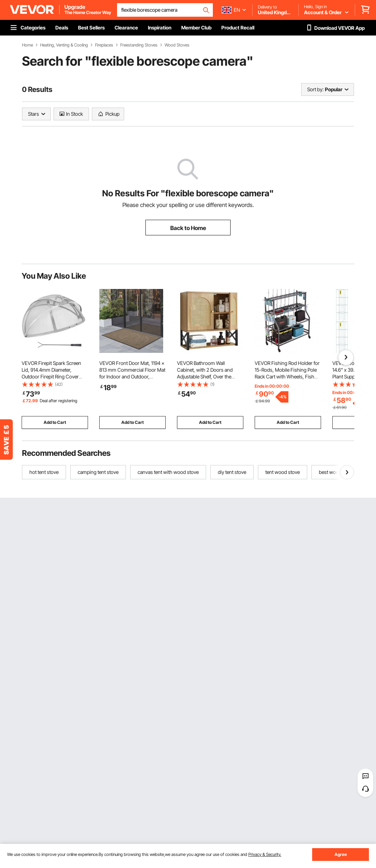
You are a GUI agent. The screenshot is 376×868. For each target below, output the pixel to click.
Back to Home (188, 228)
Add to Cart (55, 422)
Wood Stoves (177, 45)
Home (27, 45)
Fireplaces (104, 45)
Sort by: (315, 89)
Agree (341, 854)
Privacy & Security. (265, 854)
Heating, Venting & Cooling (64, 45)
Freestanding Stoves (139, 45)
